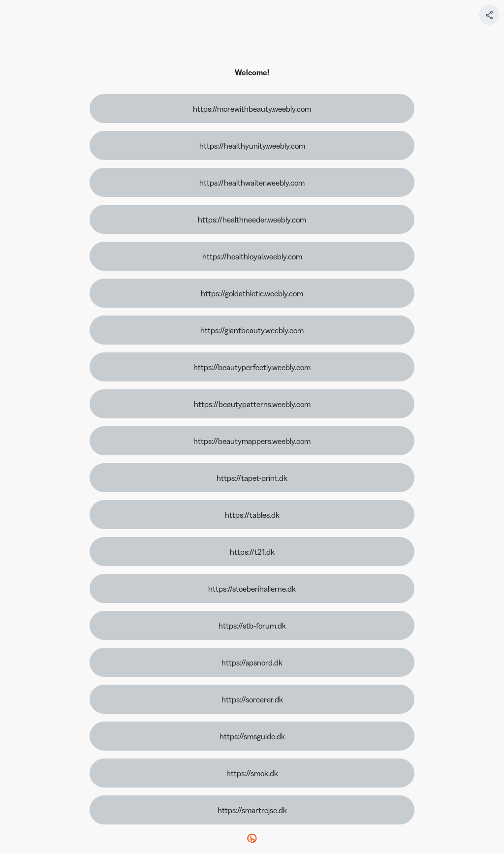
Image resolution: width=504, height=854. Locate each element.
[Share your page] (489, 15)
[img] (490, 18)
